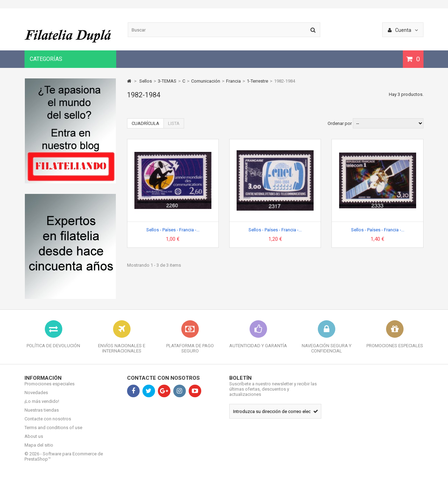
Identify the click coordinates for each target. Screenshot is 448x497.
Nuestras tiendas (42, 415)
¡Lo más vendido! (42, 407)
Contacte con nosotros (48, 424)
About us (34, 442)
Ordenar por (340, 123)
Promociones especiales (50, 389)
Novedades (36, 398)
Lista (174, 123)
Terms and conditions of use (53, 433)
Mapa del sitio (39, 450)
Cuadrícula (145, 123)
